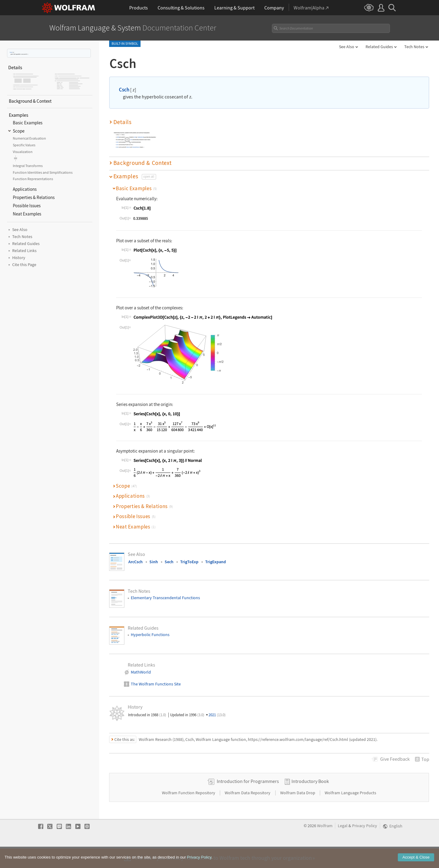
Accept (416, 860)
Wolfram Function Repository (189, 812)
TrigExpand (216, 562)
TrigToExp (189, 562)
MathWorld (141, 672)
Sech (169, 562)
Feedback (395, 759)
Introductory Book (310, 801)
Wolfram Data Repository (248, 812)
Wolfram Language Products (350, 812)
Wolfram (325, 845)
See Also (347, 47)
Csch (11, 52)
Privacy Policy (365, 845)
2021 (217, 715)
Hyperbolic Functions (150, 635)
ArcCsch (136, 562)
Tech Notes (414, 47)
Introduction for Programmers (248, 801)
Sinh (154, 562)
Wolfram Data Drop (298, 812)
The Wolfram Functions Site (156, 684)
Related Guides (379, 47)
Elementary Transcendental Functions (165, 598)
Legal (343, 845)
